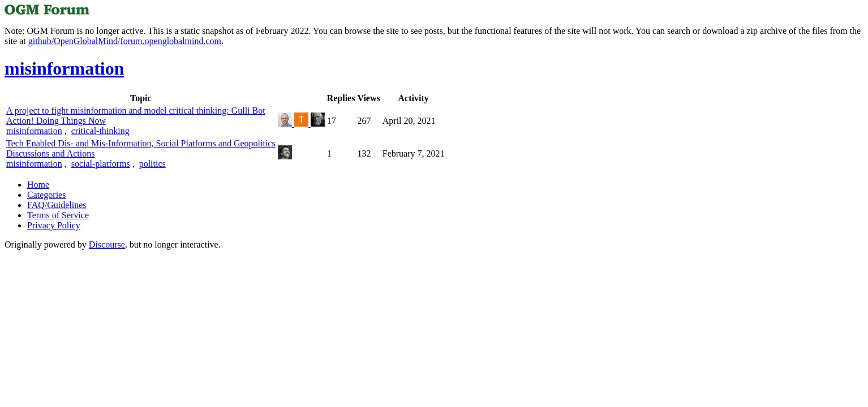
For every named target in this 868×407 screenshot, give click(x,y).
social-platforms (101, 164)
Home (38, 185)
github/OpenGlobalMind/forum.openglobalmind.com (125, 41)
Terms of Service (58, 215)
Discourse (107, 244)
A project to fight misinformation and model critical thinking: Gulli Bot (136, 111)
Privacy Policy (54, 225)
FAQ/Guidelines (57, 205)
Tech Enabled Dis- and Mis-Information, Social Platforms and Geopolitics (141, 143)
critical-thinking (100, 131)
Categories (46, 195)
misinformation (34, 131)
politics (152, 164)
